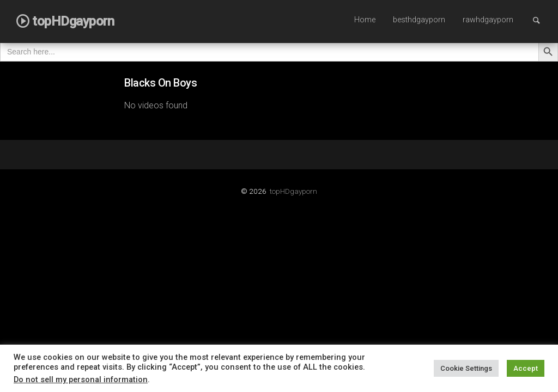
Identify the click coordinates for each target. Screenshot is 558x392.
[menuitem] (365, 21)
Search (542, 20)
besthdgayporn (419, 20)
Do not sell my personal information (81, 379)
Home (365, 20)
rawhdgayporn (488, 20)
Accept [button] (526, 368)
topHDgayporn (293, 191)
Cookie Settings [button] (466, 368)
